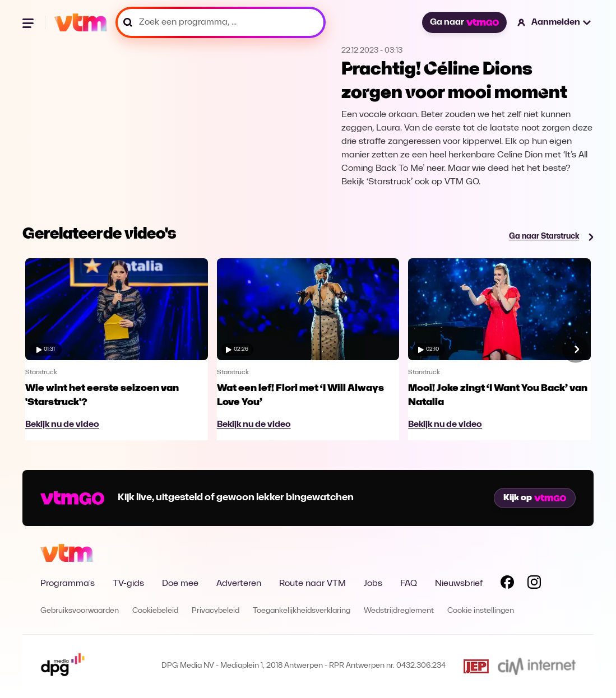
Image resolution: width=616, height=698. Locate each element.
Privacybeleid (216, 611)
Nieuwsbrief (459, 584)
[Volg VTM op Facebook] (507, 584)
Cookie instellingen (481, 611)
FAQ (409, 584)
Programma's (68, 584)
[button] (555, 22)
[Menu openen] (29, 22)
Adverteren (239, 584)
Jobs (373, 584)
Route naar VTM (312, 584)
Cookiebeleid (155, 611)
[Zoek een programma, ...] (221, 22)
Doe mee (180, 584)
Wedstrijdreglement (399, 611)
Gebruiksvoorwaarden (80, 611)
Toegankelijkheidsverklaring (302, 611)
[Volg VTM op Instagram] (534, 584)
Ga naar (464, 22)
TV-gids (128, 584)
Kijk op (535, 498)
